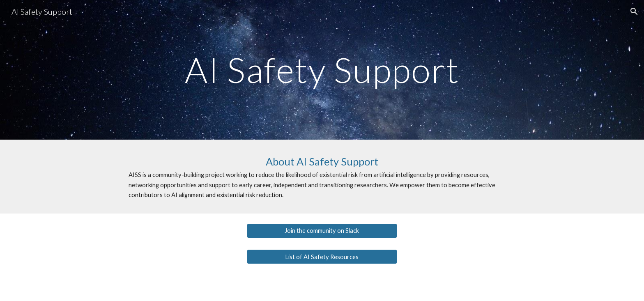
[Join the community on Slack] (322, 230)
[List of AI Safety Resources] (322, 257)
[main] (322, 70)
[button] (634, 11)
